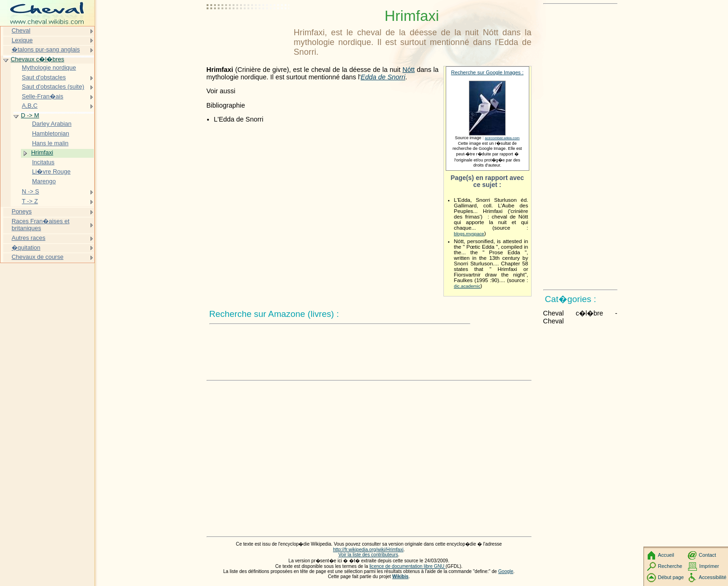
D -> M (30, 115)
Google (506, 571)
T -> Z (30, 201)
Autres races (29, 238)
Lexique (22, 40)
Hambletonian (51, 133)
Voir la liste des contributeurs (368, 555)
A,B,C (30, 106)
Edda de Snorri (383, 77)
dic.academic (467, 286)
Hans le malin (50, 143)
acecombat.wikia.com (502, 138)
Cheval (21, 30)
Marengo (44, 181)
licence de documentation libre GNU (408, 566)
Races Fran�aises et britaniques (41, 225)
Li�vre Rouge (51, 171)
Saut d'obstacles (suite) (53, 87)
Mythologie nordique (49, 68)
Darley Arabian (52, 124)
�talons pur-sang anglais (46, 49)
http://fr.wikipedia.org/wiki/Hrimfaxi (368, 550)
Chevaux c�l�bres (37, 59)
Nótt (409, 70)
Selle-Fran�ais (42, 96)
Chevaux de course (38, 257)
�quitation (26, 248)
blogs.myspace (469, 234)
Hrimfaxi (42, 152)
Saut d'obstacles (44, 77)
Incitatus (43, 162)
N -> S (30, 191)
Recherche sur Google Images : (487, 72)
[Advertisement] (248, 30)
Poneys (22, 211)
